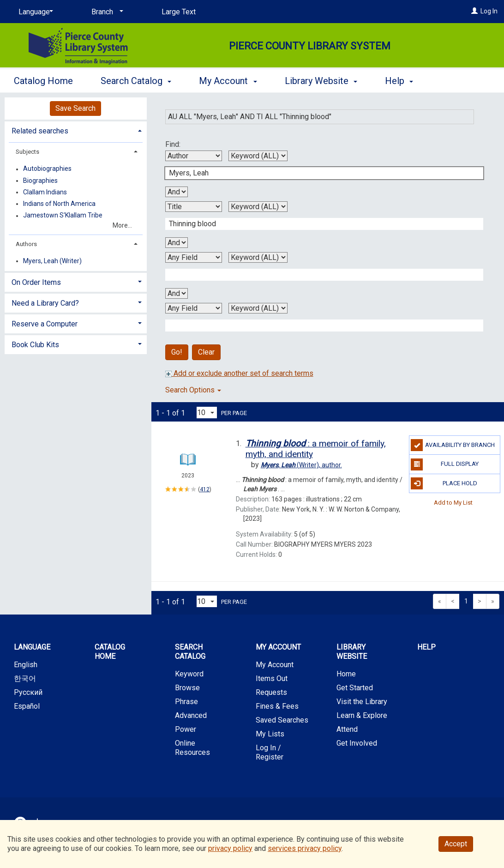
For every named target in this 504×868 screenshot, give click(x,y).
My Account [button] (228, 81)
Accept (456, 844)
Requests (271, 692)
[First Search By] (194, 156)
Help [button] (399, 81)
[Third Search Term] (319, 275)
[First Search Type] (258, 156)
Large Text (179, 12)
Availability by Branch (453, 445)
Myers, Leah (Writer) (52, 261)
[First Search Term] (319, 173)
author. (301, 465)
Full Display (445, 464)
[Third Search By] (194, 257)
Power (186, 729)
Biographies (40, 181)
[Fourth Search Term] (319, 325)
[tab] (76, 130)
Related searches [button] (40, 131)
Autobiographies (47, 169)
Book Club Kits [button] (35, 345)
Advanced (191, 715)
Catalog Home (43, 81)
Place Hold (444, 483)
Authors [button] (26, 244)
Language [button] (32, 647)
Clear (206, 352)
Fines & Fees (277, 706)
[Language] (34, 12)
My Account (275, 665)
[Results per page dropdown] (207, 413)
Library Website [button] (321, 81)
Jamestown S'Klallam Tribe (63, 216)
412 (205, 489)
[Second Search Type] (258, 207)
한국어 (25, 678)
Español (27, 706)
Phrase (186, 702)
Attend (347, 729)
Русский (28, 692)
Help (426, 647)
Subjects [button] (27, 152)
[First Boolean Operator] (177, 192)
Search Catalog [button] (136, 81)
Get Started (355, 688)
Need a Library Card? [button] (45, 303)
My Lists (270, 734)
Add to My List (453, 503)
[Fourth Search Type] (258, 308)
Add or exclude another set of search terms (239, 373)
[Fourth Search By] (194, 308)
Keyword (189, 674)
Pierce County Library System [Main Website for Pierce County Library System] (310, 46)
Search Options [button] (193, 390)
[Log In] (474, 11)
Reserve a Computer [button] (45, 324)
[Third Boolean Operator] (177, 293)
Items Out (272, 678)
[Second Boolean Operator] (177, 243)
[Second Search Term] (319, 224)
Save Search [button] (75, 108)
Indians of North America (59, 204)
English (26, 665)
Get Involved (357, 743)
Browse (187, 688)
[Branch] (106, 12)
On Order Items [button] (36, 282)
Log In (489, 11)
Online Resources (192, 748)
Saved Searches (282, 720)
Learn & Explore (362, 715)
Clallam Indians (45, 192)
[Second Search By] (194, 207)
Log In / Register (270, 752)
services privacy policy (305, 848)
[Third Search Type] (258, 257)
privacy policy (230, 848)
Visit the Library (362, 702)
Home (346, 674)
